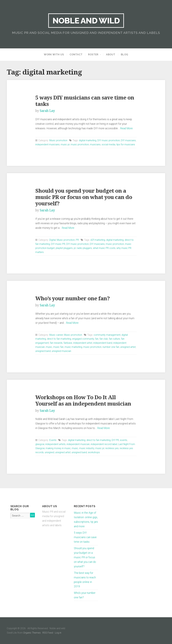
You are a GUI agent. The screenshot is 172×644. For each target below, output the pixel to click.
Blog (125, 55)
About (111, 55)
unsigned (49, 452)
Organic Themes (32, 633)
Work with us (54, 55)
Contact (76, 55)
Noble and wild (86, 21)
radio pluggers (84, 248)
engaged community (83, 339)
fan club (104, 339)
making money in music (58, 448)
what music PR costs (104, 248)
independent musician (78, 444)
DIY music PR (58, 244)
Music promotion (58, 140)
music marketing (73, 347)
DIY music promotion (109, 140)
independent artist (83, 343)
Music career (56, 335)
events (124, 440)
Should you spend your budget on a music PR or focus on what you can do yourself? (84, 197)
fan (97, 339)
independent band (103, 343)
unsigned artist (128, 347)
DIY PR (115, 440)
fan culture (114, 339)
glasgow (40, 444)
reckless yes (112, 448)
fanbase (68, 343)
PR (77, 240)
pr (75, 248)
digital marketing (88, 140)
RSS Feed (48, 633)
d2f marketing (98, 240)
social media (108, 144)
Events (53, 440)
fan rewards (56, 343)
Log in (58, 633)
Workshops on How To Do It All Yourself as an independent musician (83, 400)
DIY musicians (128, 140)
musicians (95, 144)
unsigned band (43, 351)
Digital (52, 240)
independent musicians (47, 144)
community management (107, 335)
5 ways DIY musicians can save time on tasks (85, 537)
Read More (126, 128)
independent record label (104, 444)
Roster (93, 55)
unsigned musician (61, 351)
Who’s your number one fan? (73, 298)
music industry (87, 448)
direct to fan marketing (59, 339)
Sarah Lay (47, 111)
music (49, 347)
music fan (58, 347)
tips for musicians (126, 144)
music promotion (80, 144)
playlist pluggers (64, 248)
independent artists (55, 444)
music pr (65, 144)
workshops (94, 452)
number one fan (111, 347)
